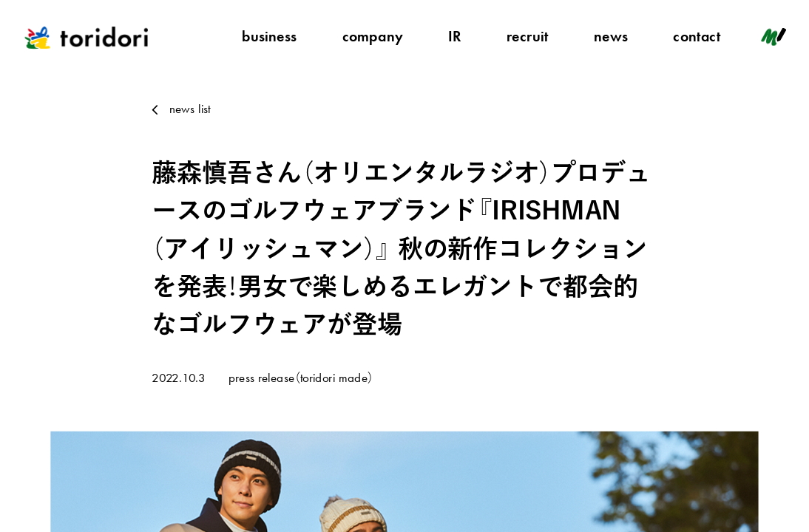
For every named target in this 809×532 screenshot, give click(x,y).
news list (190, 109)
